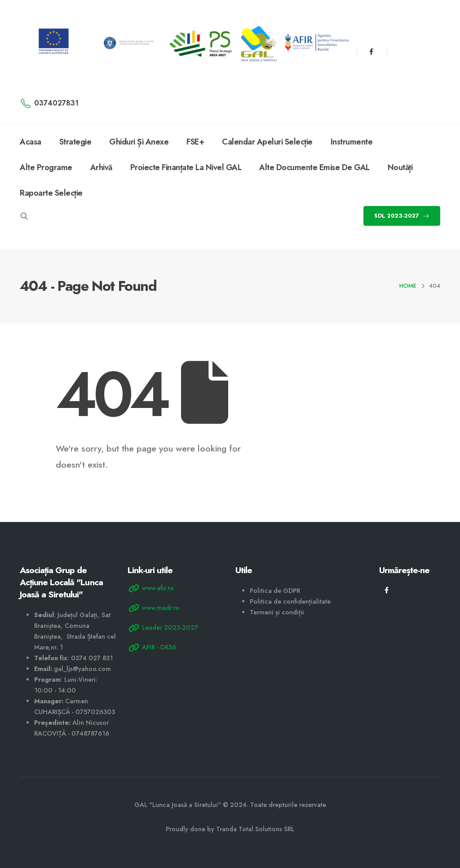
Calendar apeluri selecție (267, 142)
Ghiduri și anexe (139, 142)
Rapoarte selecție (51, 193)
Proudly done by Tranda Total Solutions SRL (230, 829)
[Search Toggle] (24, 216)
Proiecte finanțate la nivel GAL (186, 167)
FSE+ (195, 142)
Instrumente (352, 142)
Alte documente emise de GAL (314, 167)
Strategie (75, 142)
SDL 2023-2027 (402, 216)
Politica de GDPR (275, 591)
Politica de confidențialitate (290, 601)
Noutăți (400, 167)
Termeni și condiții (277, 612)
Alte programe (46, 167)
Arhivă (101, 167)
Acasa (31, 142)
